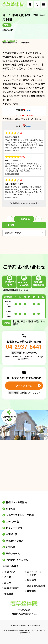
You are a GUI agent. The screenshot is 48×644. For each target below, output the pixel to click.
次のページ (38, 219)
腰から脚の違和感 (36, 586)
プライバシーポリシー (17, 625)
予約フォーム (13, 553)
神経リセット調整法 (16, 502)
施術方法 (11, 509)
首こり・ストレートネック (36, 573)
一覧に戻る (24, 219)
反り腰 (8, 577)
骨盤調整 (31, 591)
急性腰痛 (31, 580)
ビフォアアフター (15, 528)
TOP (4, 41)
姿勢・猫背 (9, 572)
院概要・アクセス (15, 541)
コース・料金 (12, 521)
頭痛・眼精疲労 (12, 588)
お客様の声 (12, 534)
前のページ (10, 219)
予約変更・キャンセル (17, 560)
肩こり (8, 583)
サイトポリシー (34, 625)
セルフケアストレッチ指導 (20, 515)
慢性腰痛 (9, 594)
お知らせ (12, 41)
